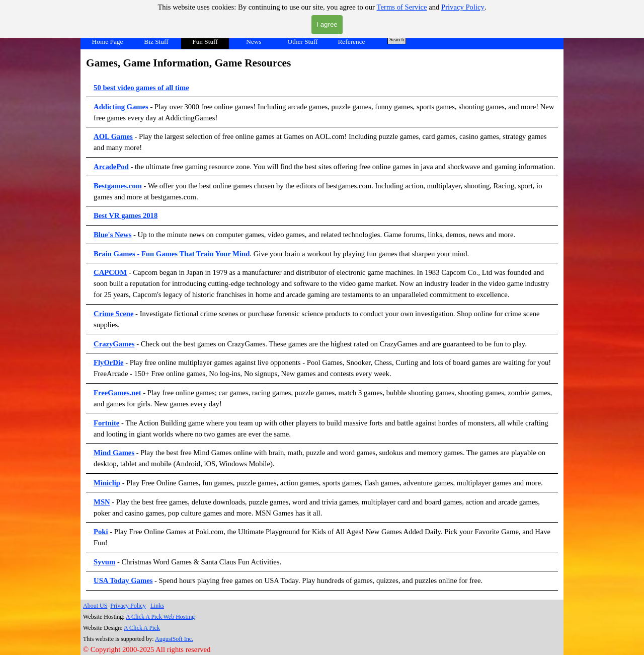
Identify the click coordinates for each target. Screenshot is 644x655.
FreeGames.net (117, 393)
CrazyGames (114, 344)
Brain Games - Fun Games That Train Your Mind (172, 254)
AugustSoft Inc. (174, 639)
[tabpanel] (322, 323)
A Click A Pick (142, 628)
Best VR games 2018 (126, 215)
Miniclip (107, 483)
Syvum (104, 562)
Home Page (108, 42)
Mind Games (114, 453)
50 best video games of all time (141, 88)
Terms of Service (402, 7)
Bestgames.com (118, 186)
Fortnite (106, 423)
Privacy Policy (463, 7)
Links (157, 606)
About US (95, 606)
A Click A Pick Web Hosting (160, 617)
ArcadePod (111, 167)
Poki (101, 532)
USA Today (112, 580)
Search (397, 40)
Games (142, 580)
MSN (102, 502)
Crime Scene (113, 314)
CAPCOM (110, 272)
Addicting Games (121, 107)
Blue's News (112, 235)
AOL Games (113, 136)
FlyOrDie (108, 362)
